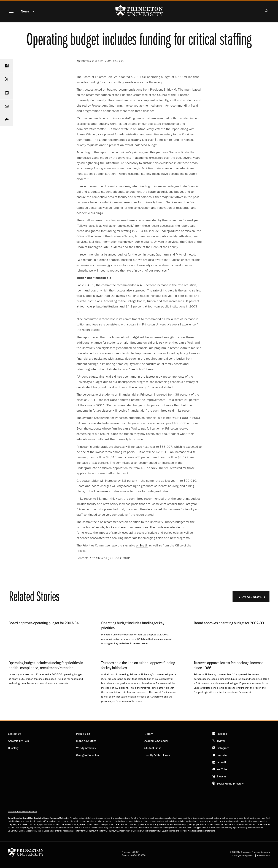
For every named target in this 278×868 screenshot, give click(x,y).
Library (149, 734)
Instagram (223, 748)
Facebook (223, 734)
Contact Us (14, 734)
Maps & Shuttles (86, 741)
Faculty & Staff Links (157, 755)
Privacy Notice (264, 856)
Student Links (153, 748)
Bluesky (222, 776)
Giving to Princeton (88, 755)
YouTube (222, 769)
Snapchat (223, 755)
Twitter (221, 741)
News (25, 11)
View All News (250, 597)
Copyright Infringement (243, 856)
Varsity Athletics (86, 748)
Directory (13, 748)
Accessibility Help (18, 741)
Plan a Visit (83, 734)
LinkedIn (222, 762)
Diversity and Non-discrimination (23, 812)
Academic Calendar (156, 741)
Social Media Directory (230, 783)
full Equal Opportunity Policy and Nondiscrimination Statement (187, 831)
